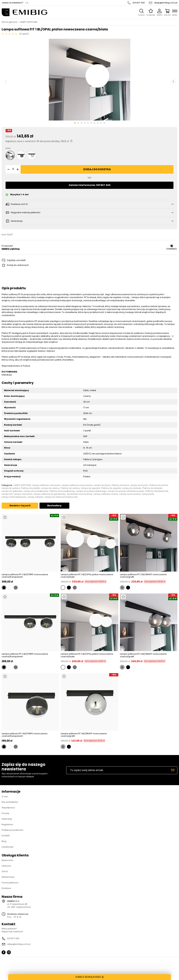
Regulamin (7, 824)
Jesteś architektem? (12, 3)
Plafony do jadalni (31, 488)
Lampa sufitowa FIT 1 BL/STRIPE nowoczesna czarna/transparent (24, 735)
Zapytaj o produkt (16, 260)
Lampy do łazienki (132, 488)
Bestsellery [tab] (54, 506)
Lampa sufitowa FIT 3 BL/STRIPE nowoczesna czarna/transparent (25, 576)
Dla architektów (10, 802)
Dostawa (6, 888)
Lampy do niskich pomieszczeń (61, 497)
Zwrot (5, 871)
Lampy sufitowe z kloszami (46, 485)
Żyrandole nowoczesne (80, 494)
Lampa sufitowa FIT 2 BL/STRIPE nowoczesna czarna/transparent (25, 655)
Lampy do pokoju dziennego (91, 491)
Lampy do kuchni (139, 485)
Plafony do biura (120, 485)
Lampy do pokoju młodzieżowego (126, 491)
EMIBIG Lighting (11, 249)
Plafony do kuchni (159, 485)
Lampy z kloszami (23, 494)
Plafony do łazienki (152, 488)
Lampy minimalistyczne (14, 497)
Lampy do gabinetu (12, 491)
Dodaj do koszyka (97, 169)
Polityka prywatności (12, 830)
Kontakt (6, 836)
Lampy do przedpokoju (36, 491)
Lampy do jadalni (11, 488)
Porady (5, 813)
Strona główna (9, 22)
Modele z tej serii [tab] (20, 506)
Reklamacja (8, 877)
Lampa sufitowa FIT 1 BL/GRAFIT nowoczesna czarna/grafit (84, 735)
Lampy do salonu (50, 488)
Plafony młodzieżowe (157, 491)
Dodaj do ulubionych (18, 265)
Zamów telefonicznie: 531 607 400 (90, 185)
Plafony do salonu (70, 488)
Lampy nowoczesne (130, 494)
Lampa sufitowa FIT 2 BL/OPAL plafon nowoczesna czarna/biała (87, 655)
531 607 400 (139, 3)
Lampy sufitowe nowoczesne (77, 485)
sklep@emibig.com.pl (166, 3)
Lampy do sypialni (90, 488)
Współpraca (8, 808)
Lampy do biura (102, 485)
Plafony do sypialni (111, 488)
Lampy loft (7, 494)
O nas (5, 796)
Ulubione (6, 866)
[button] (8, 169)
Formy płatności (10, 883)
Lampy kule (148, 494)
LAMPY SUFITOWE (29, 22)
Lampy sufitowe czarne (106, 494)
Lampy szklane (35, 497)
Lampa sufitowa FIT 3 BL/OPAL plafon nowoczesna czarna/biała (87, 576)
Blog (4, 841)
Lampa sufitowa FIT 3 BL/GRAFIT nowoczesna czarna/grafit (143, 576)
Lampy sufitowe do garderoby (50, 494)
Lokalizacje (8, 847)
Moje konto (8, 860)
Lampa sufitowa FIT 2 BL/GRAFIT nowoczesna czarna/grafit (143, 655)
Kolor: (8, 148)
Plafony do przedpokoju (62, 491)
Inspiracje (7, 819)
